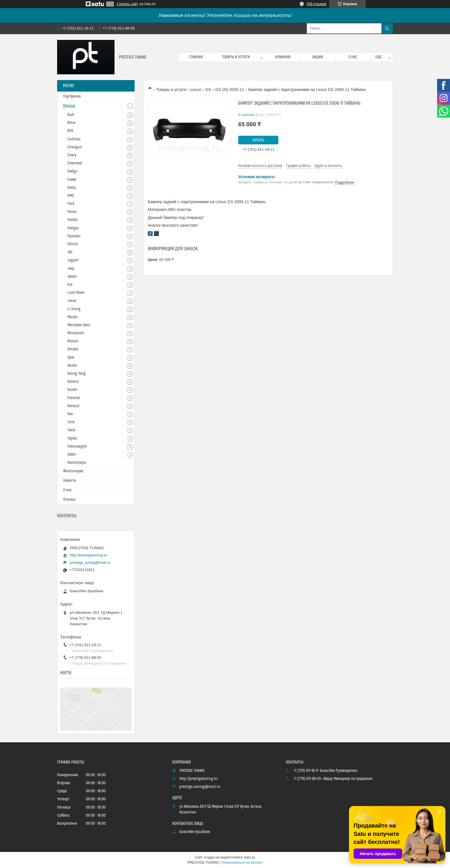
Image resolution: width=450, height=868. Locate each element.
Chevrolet (75, 163)
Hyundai (74, 236)
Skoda (72, 366)
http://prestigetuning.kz (89, 555)
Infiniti (73, 244)
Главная (196, 57)
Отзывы (69, 500)
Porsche (74, 398)
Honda (72, 220)
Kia (70, 285)
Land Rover (76, 293)
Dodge (72, 171)
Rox (70, 414)
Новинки (283, 57)
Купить (258, 140)
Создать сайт (127, 4)
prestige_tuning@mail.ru (90, 563)
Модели (69, 106)
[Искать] (387, 28)
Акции (318, 57)
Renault (73, 406)
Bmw (71, 123)
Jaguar (73, 260)
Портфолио (72, 96)
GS (208, 90)
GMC (71, 196)
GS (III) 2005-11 (230, 90)
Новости (70, 481)
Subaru (73, 382)
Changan (75, 147)
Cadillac (74, 139)
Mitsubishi (76, 333)
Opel (71, 358)
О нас (353, 57)
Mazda (72, 317)
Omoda (73, 349)
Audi (71, 115)
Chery (72, 155)
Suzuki (73, 390)
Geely (72, 188)
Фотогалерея (73, 471)
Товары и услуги (236, 57)
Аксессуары (77, 463)
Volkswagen (77, 446)
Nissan (73, 341)
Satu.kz (249, 857)
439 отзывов (316, 4)
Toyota (72, 438)
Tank (71, 422)
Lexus (196, 90)
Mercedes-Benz (79, 325)
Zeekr (72, 455)
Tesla (71, 430)
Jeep (71, 269)
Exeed (72, 180)
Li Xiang (74, 309)
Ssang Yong (77, 374)
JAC (70, 252)
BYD (70, 131)
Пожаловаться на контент (242, 863)
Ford (71, 204)
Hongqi (73, 228)
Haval (72, 212)
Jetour (72, 277)
